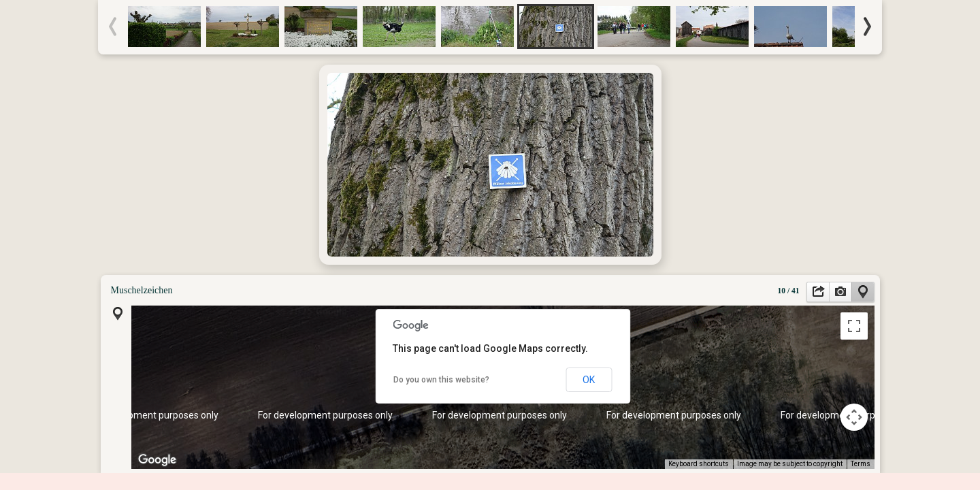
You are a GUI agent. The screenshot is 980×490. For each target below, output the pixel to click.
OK (589, 380)
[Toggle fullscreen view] (854, 326)
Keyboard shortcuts (699, 464)
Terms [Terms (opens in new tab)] (861, 464)
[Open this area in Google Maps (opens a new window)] (157, 460)
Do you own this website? (441, 380)
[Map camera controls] (854, 417)
